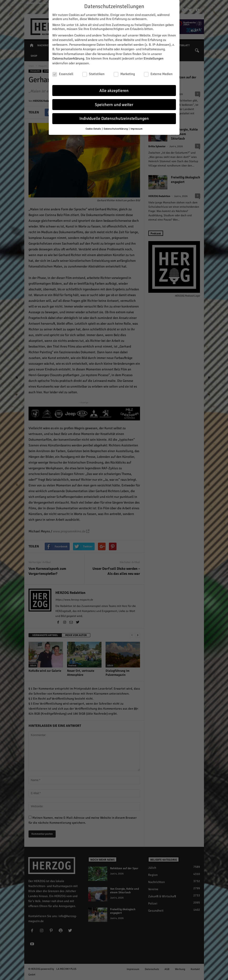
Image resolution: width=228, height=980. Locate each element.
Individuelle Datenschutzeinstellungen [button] (114, 119)
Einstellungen (154, 58)
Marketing (124, 74)
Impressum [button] (136, 129)
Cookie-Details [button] (94, 129)
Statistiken (93, 74)
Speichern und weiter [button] (114, 105)
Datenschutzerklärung (68, 58)
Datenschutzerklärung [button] (116, 129)
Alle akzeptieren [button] (114, 91)
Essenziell (63, 74)
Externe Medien (158, 74)
